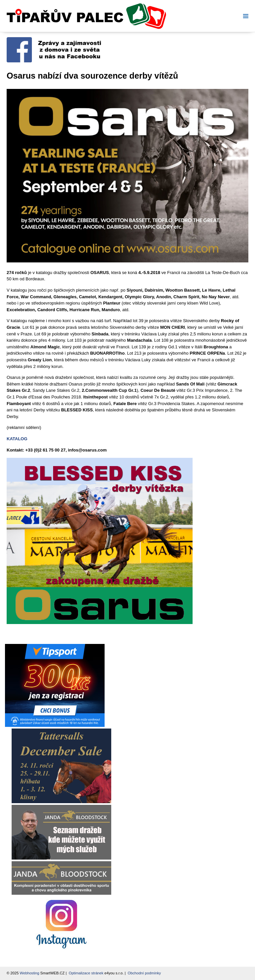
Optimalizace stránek (86, 973)
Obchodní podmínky (144, 973)
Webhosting (29, 973)
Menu (244, 16)
